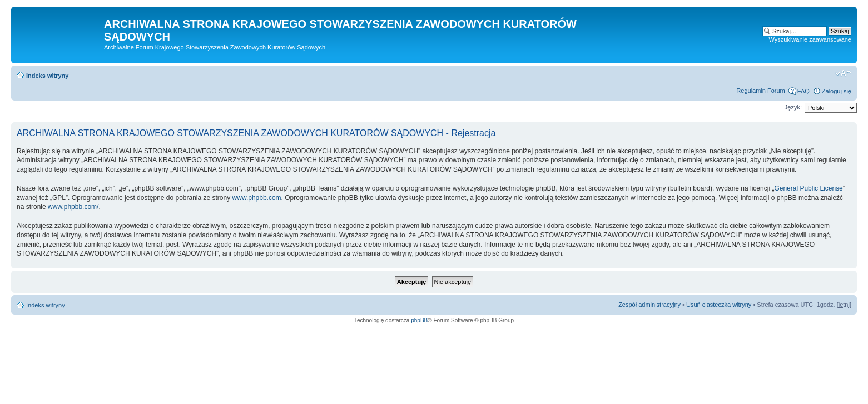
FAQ (803, 91)
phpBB (419, 320)
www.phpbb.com (257, 198)
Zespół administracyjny (649, 305)
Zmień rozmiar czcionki (843, 73)
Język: (793, 107)
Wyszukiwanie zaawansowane (810, 39)
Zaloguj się (837, 91)
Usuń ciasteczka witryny (719, 305)
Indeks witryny (47, 76)
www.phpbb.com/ (73, 207)
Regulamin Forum (760, 91)
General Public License (808, 188)
